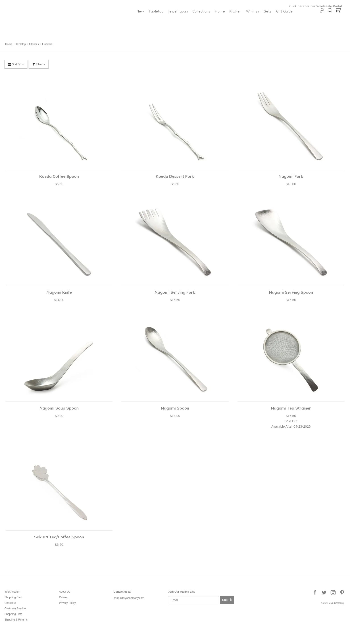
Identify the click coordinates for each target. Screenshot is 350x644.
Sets (271, 21)
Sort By (16, 64)
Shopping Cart (13, 597)
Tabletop (160, 21)
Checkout (10, 603)
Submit (227, 600)
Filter (39, 64)
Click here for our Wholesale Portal (319, 6)
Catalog (64, 597)
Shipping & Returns (16, 620)
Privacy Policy (67, 603)
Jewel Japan (182, 21)
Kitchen (239, 21)
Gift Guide (288, 21)
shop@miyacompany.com (129, 598)
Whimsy (256, 21)
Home (224, 21)
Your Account (12, 592)
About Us (64, 592)
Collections (205, 21)
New (144, 21)
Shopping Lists (13, 614)
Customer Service (15, 608)
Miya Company (23, 32)
